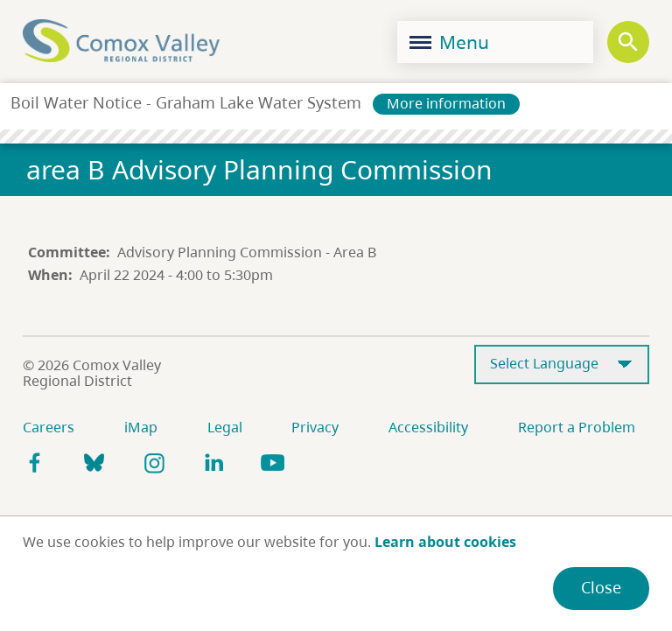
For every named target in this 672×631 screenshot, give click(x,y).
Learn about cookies (445, 542)
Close (601, 587)
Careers (49, 427)
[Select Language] (562, 365)
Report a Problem (577, 427)
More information (446, 103)
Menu (449, 42)
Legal (225, 427)
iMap (141, 427)
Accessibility (428, 427)
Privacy (315, 427)
